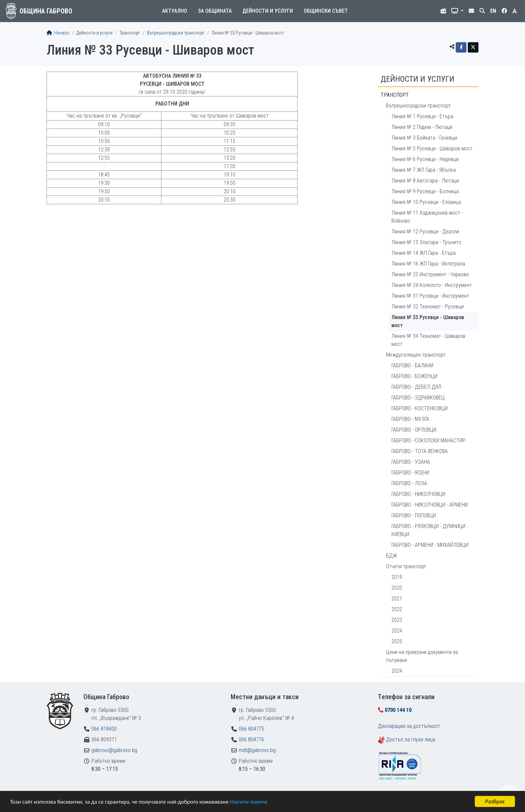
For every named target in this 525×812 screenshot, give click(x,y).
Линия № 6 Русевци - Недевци (425, 159)
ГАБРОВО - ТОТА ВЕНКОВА (420, 451)
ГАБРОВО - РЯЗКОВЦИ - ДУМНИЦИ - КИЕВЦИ (430, 530)
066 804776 (251, 740)
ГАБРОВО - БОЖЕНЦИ (414, 376)
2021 (397, 599)
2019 (397, 577)
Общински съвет (326, 11)
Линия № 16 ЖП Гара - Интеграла (428, 264)
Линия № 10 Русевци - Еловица (426, 202)
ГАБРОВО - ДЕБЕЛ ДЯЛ (416, 387)
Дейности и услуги (268, 11)
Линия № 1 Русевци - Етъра (422, 116)
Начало (58, 33)
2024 (397, 631)
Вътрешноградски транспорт (176, 33)
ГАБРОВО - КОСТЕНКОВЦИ (420, 408)
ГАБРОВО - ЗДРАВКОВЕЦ (418, 398)
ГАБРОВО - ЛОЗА (409, 483)
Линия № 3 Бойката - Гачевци (424, 138)
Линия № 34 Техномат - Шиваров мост (428, 340)
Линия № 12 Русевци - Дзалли (425, 232)
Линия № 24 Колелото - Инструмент (432, 285)
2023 (397, 620)
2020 (397, 588)
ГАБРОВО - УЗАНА (411, 462)
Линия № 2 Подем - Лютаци (422, 127)
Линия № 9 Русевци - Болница (425, 191)
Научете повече (248, 802)
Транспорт (130, 33)
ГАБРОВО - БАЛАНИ (412, 365)
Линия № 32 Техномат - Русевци (428, 307)
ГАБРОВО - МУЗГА (410, 419)
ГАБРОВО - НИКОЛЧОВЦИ (418, 494)
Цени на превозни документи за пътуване (422, 656)
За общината (215, 11)
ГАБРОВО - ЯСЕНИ (410, 473)
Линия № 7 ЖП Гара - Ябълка (424, 170)
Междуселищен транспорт (416, 355)
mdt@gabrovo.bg (257, 750)
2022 (397, 609)
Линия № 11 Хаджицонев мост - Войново (427, 217)
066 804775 (251, 729)
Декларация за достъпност (409, 726)
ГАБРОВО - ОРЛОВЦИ (414, 430)
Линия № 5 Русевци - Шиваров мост (432, 149)
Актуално (175, 11)
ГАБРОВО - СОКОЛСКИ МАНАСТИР (428, 440)
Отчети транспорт (406, 566)
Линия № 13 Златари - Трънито (426, 242)
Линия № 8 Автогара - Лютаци (425, 181)
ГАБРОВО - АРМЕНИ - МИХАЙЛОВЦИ (430, 545)
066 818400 (104, 729)
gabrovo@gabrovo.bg (114, 750)
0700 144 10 (398, 710)
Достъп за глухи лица (411, 740)
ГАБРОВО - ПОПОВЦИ (414, 515)
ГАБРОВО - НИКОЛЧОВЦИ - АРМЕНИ (430, 505)
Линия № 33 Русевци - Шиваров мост (428, 321)
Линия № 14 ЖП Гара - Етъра (424, 253)
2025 (397, 641)
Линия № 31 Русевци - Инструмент (430, 296)
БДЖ (392, 556)
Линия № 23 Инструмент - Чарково (430, 274)
